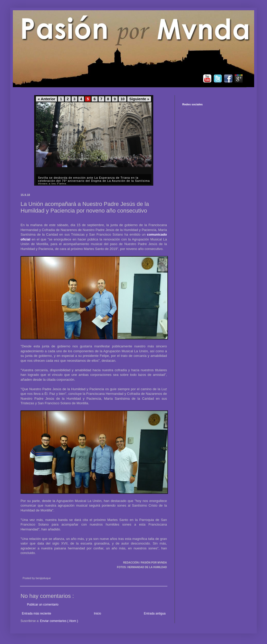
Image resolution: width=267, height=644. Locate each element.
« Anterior (46, 99)
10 (122, 99)
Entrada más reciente (36, 613)
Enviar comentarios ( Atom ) (59, 621)
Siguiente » (139, 99)
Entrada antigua (155, 613)
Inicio (98, 613)
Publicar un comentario (43, 605)
